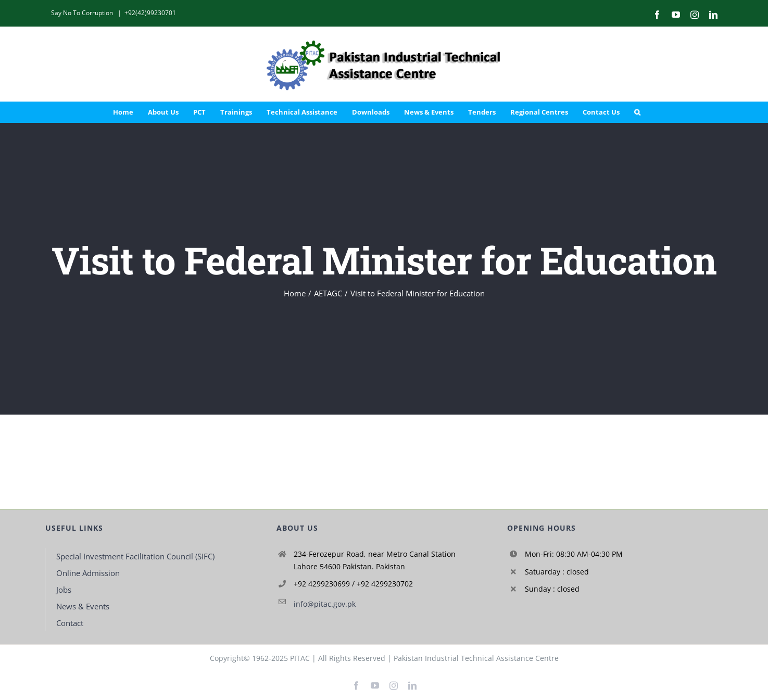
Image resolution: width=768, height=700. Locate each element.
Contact (70, 623)
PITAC (300, 658)
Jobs (64, 590)
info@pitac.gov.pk (325, 604)
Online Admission (88, 573)
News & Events (83, 606)
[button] (637, 112)
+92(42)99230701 (150, 13)
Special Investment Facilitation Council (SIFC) (135, 556)
